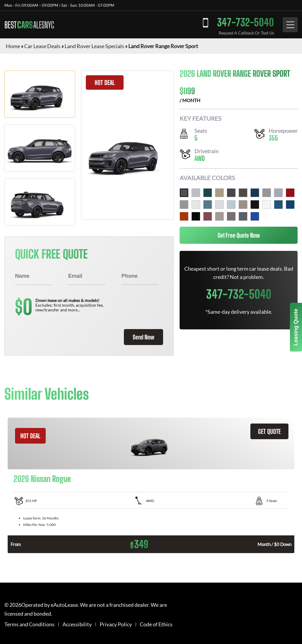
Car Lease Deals (42, 46)
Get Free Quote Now (239, 235)
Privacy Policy (116, 624)
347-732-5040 (246, 22)
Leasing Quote (296, 327)
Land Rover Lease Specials (94, 46)
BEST (29, 25)
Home (13, 46)
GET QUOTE (269, 431)
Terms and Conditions (29, 624)
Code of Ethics (156, 624)
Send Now (143, 337)
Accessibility (77, 624)
